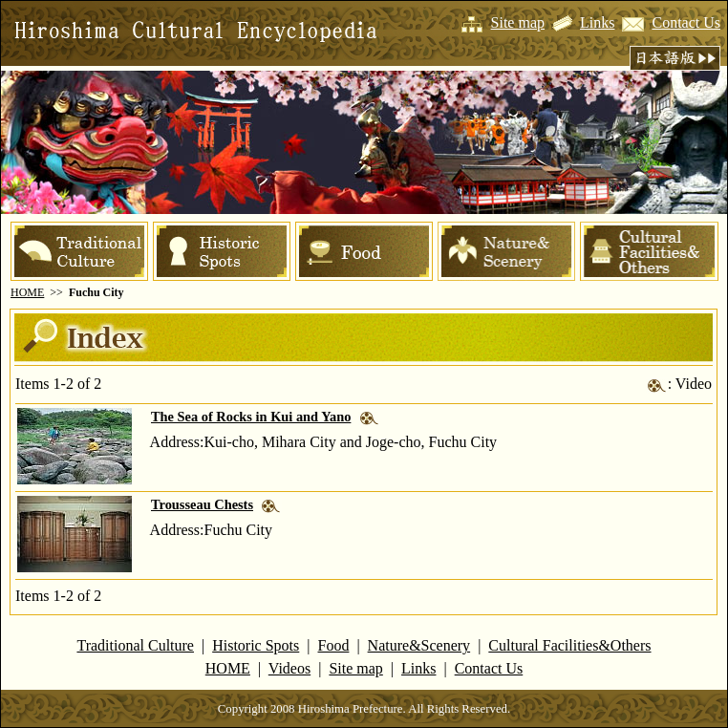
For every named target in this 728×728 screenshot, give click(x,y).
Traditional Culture (135, 645)
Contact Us (686, 22)
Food (334, 645)
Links (597, 22)
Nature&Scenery (419, 645)
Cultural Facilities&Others (569, 645)
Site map (518, 22)
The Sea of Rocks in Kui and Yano (251, 417)
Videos (289, 668)
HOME (27, 292)
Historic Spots (256, 645)
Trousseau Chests (202, 504)
